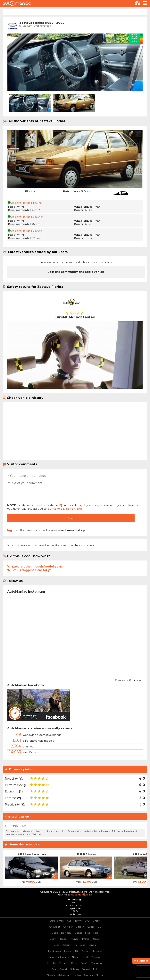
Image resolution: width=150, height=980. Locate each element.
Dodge (78, 933)
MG (76, 951)
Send (71, 518)
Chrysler (68, 927)
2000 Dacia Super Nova (32, 854)
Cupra (91, 927)
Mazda (85, 951)
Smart (64, 969)
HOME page (75, 899)
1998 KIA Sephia (87, 854)
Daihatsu (66, 933)
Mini (52, 957)
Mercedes (97, 951)
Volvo (78, 975)
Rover (74, 963)
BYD (87, 921)
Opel (85, 957)
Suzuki (86, 969)
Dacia (55, 933)
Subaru (75, 969)
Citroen (80, 927)
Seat (54, 969)
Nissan (76, 957)
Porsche (51, 963)
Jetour (66, 945)
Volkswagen (65, 975)
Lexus (67, 951)
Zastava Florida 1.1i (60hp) (27, 203)
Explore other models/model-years (37, 567)
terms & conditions (75, 905)
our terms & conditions (65, 509)
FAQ (75, 911)
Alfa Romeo (57, 921)
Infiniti (86, 939)
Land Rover (55, 951)
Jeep (57, 945)
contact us (75, 914)
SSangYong (97, 963)
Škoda (99, 975)
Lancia (92, 945)
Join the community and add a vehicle (76, 272)
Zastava (88, 975)
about (75, 902)
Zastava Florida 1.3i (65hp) (27, 217)
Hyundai (74, 939)
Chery (96, 921)
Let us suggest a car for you (33, 570)
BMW (78, 921)
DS (99, 927)
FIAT (88, 933)
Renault (63, 963)
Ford (96, 933)
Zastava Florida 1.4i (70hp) (27, 231)
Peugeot (96, 957)
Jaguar (97, 939)
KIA (75, 945)
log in (11, 530)
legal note (75, 908)
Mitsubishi (63, 957)
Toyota (51, 975)
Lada (83, 945)
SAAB (84, 963)
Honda (63, 939)
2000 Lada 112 (141, 854)
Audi (69, 921)
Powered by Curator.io (128, 679)
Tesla (95, 969)
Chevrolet (55, 927)
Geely (53, 939)
